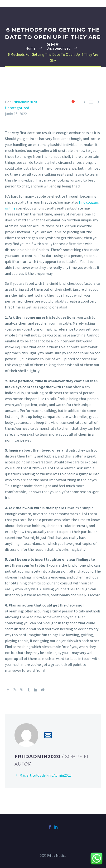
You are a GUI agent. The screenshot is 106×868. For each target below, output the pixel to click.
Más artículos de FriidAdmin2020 (46, 775)
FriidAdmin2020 (24, 102)
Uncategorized (17, 108)
